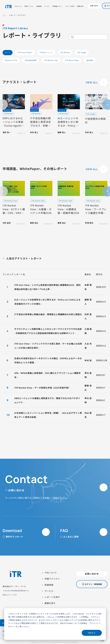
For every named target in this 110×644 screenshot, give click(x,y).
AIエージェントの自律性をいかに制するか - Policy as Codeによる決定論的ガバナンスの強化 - (47, 302)
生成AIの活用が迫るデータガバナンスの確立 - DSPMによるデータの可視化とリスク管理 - (48, 360)
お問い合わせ (94, 6)
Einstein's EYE (11, 60)
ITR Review (65, 53)
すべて (8, 53)
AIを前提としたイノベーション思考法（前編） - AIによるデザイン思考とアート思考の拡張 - (48, 415)
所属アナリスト (29, 6)
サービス (47, 6)
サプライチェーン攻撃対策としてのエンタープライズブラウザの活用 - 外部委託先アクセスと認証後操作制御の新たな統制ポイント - (48, 331)
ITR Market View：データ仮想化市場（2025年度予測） (42, 388)
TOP (4, 15)
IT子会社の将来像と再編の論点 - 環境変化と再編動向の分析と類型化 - (48, 316)
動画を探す (81, 6)
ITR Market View (51, 60)
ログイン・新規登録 (93, 584)
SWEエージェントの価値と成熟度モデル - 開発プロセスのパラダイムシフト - (47, 400)
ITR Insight (82, 53)
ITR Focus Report (25, 53)
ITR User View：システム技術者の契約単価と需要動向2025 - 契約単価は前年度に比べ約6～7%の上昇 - (47, 287)
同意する (92, 633)
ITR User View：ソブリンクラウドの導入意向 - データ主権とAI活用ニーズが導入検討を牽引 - (48, 346)
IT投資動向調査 (31, 60)
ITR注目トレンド (46, 53)
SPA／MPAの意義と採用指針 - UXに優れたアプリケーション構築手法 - (47, 375)
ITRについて (18, 6)
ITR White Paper (72, 60)
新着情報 (39, 6)
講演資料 (90, 60)
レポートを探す (70, 6)
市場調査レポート (58, 6)
